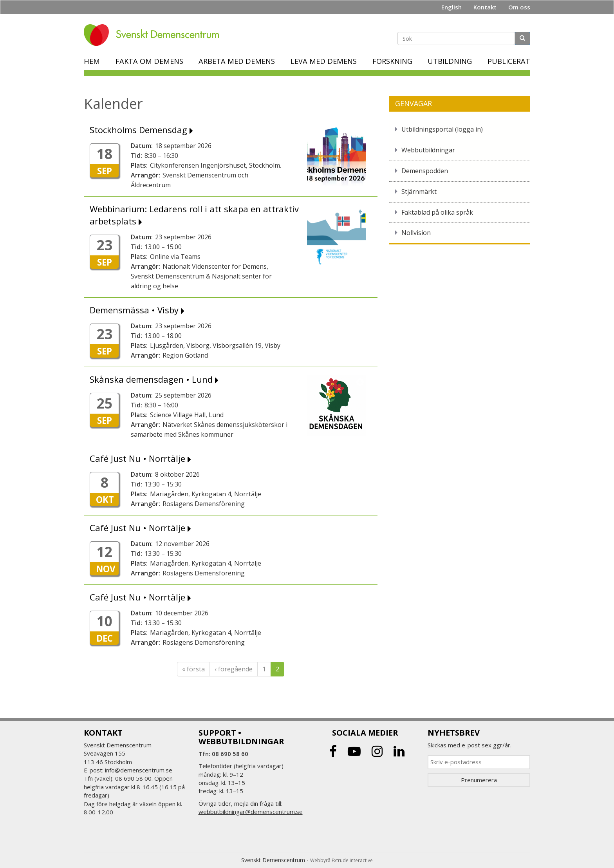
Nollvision (416, 233)
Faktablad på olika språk (437, 212)
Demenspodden (425, 171)
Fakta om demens (149, 61)
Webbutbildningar (428, 150)
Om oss (519, 7)
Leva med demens (324, 61)
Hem (92, 61)
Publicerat (509, 61)
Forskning (392, 61)
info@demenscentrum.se (139, 770)
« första (193, 669)
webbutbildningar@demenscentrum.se (251, 812)
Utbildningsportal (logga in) (442, 129)
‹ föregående (234, 669)
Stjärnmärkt (419, 192)
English (451, 7)
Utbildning (450, 61)
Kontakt (485, 7)
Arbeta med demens (237, 61)
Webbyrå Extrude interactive (341, 860)
